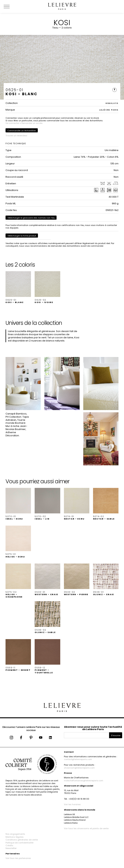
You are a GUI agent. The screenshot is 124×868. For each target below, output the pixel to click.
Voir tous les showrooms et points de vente (86, 828)
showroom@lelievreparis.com (79, 768)
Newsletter (11, 848)
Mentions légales (15, 837)
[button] (18, 287)
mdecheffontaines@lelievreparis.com (84, 781)
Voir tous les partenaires (18, 858)
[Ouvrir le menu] (11, 6)
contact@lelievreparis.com (78, 759)
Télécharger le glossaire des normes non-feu (31, 218)
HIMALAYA (112, 103)
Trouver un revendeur (16, 136)
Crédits (9, 845)
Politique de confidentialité (19, 843)
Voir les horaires (72, 804)
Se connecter (12, 123)
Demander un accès (32, 123)
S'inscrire (116, 735)
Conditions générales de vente (22, 840)
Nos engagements (15, 834)
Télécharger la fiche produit (22, 236)
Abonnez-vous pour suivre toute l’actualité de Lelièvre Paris (93, 728)
